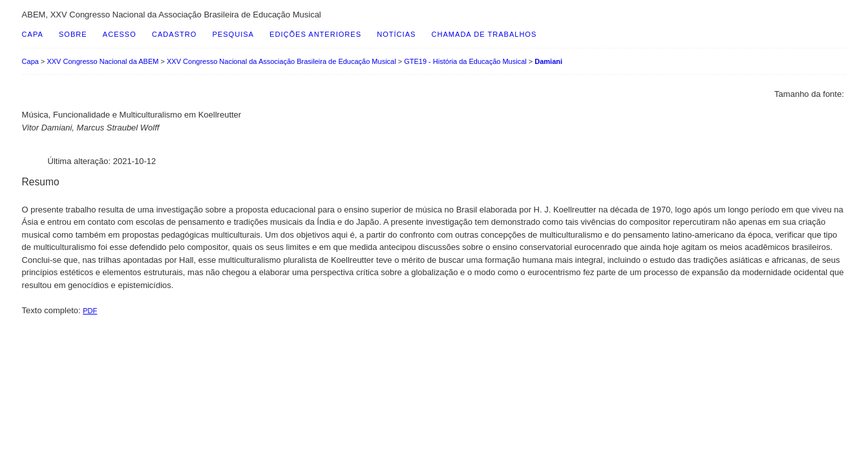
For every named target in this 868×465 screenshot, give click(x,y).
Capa (33, 34)
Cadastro (174, 34)
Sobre (73, 34)
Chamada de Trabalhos (484, 34)
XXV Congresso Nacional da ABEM (102, 61)
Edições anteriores (315, 34)
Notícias (396, 34)
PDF (90, 311)
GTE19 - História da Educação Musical (465, 61)
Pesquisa (233, 34)
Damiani (548, 61)
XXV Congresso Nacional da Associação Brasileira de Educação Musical (281, 61)
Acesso (120, 34)
